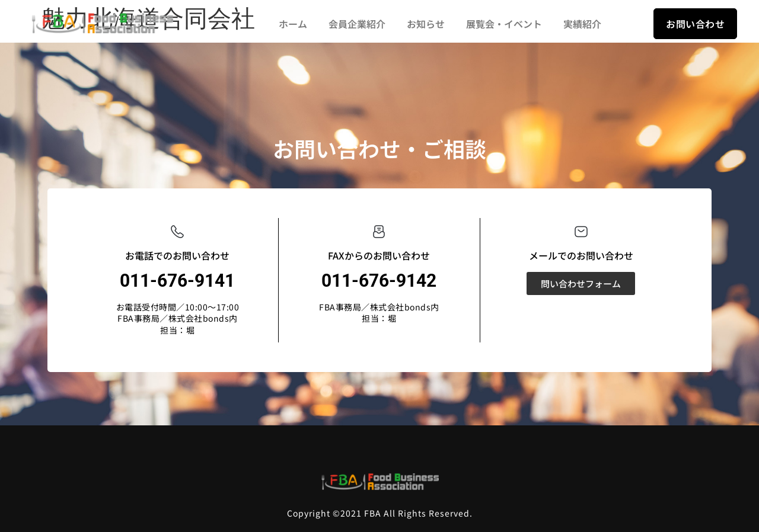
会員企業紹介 (357, 24)
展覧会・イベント (504, 24)
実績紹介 (582, 24)
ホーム (293, 24)
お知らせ (426, 24)
